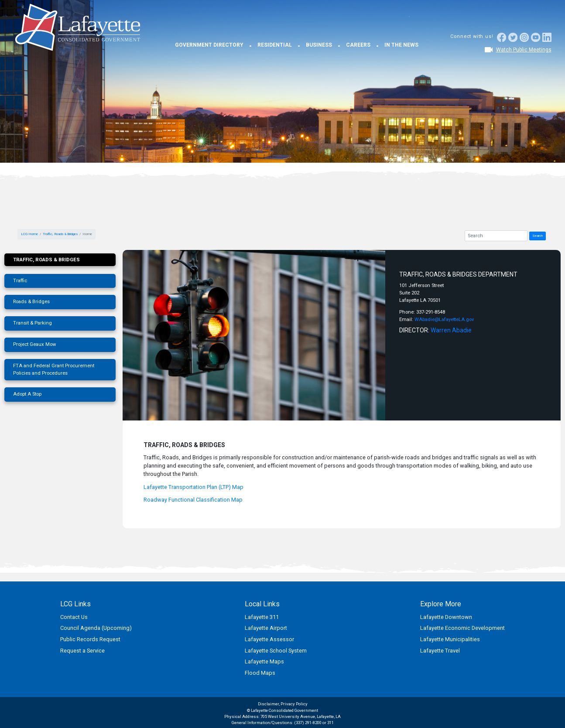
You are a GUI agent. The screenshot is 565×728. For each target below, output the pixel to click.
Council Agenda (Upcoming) (96, 628)
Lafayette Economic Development (462, 628)
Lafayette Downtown (446, 617)
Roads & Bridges (31, 302)
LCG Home (29, 234)
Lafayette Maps (264, 661)
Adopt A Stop (27, 394)
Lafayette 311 (262, 617)
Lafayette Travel (440, 651)
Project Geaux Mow (34, 344)
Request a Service (82, 651)
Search (538, 236)
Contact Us (74, 617)
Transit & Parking (33, 323)
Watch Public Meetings (524, 50)
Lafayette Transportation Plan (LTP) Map (193, 487)
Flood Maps (260, 673)
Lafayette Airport (266, 628)
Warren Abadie (451, 330)
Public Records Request (90, 639)
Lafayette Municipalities (450, 639)
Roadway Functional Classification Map (193, 500)
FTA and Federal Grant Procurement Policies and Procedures (54, 369)
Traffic (20, 281)
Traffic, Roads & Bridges (60, 234)
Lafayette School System (276, 651)
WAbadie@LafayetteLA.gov (444, 320)
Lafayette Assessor (269, 639)
